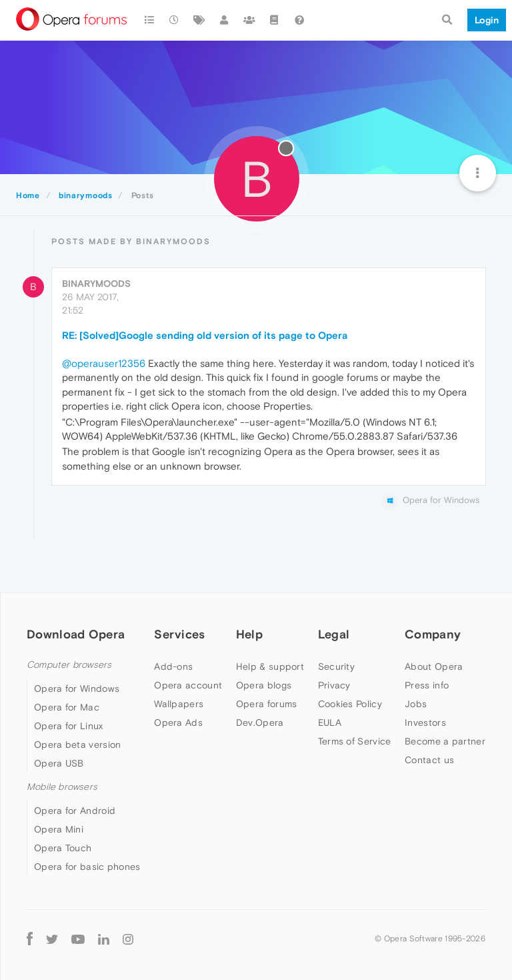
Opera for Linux (69, 726)
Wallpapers (179, 704)
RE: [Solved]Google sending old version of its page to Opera (205, 335)
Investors (425, 722)
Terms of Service (355, 741)
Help (249, 634)
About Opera (434, 666)
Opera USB (59, 763)
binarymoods (96, 284)
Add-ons (173, 666)
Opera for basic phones (87, 867)
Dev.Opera (260, 722)
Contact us (429, 760)
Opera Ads (178, 722)
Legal (334, 634)
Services (179, 634)
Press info (427, 685)
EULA (330, 722)
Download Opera (76, 634)
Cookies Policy (350, 704)
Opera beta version (77, 745)
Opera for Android (75, 811)
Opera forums (267, 704)
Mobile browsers (62, 787)
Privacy (334, 685)
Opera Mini (59, 829)
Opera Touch (63, 848)
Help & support (270, 666)
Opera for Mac (67, 707)
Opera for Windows (77, 688)
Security (336, 666)
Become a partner (445, 741)
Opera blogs (264, 685)
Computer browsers (69, 665)
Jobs (416, 704)
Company (433, 634)
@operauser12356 (104, 363)
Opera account (188, 685)
